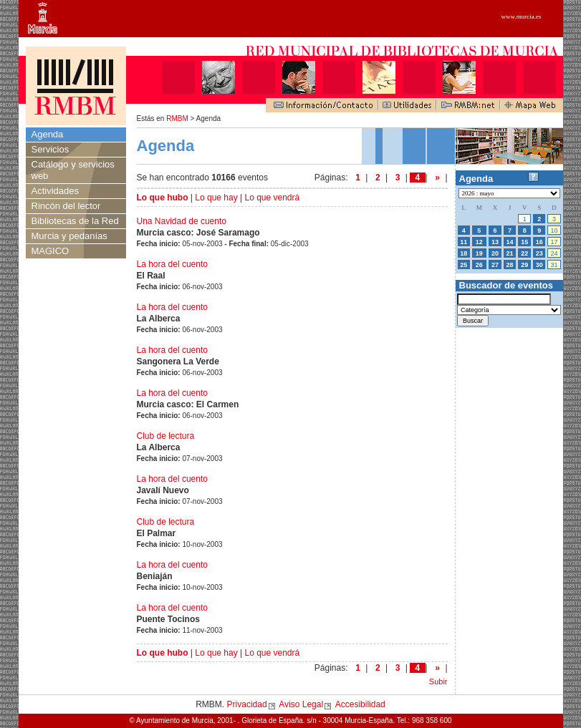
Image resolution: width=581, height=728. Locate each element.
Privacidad (247, 704)
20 (495, 253)
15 (524, 242)
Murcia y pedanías (69, 236)
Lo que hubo (163, 198)
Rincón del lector (66, 206)
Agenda (48, 134)
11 (464, 242)
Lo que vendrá (272, 198)
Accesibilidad (360, 704)
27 (495, 265)
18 (464, 253)
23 (539, 253)
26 (479, 265)
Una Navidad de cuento (182, 221)
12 (479, 242)
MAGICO (51, 251)
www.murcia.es (522, 16)
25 (464, 265)
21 (510, 253)
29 (524, 265)
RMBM (177, 118)
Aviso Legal (301, 704)
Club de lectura (166, 436)
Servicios (51, 149)
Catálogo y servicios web (73, 170)
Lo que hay (216, 198)
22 (524, 253)
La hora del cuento (172, 264)
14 (510, 242)
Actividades (55, 191)
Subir (438, 681)
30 (539, 265)
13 (495, 242)
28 (510, 265)
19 (479, 253)
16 (539, 242)
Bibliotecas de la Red (75, 221)
